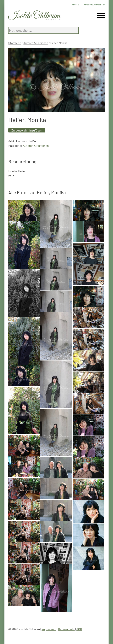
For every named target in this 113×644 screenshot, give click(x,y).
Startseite (15, 43)
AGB (79, 629)
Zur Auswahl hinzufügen (27, 130)
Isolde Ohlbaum (34, 16)
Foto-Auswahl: (94, 4)
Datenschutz (66, 629)
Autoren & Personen (36, 43)
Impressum (49, 629)
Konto (75, 4)
